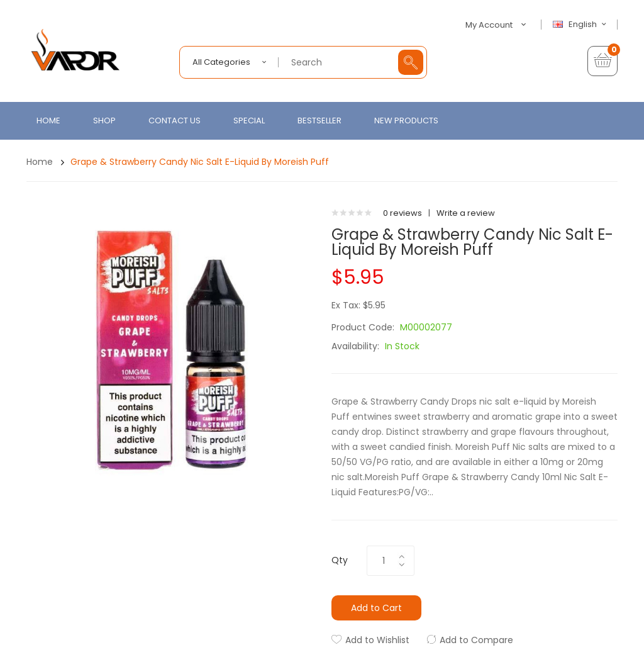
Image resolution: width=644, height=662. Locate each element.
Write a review (466, 213)
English (581, 25)
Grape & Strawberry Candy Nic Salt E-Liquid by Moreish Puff (200, 162)
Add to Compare (476, 640)
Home (40, 162)
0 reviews (402, 213)
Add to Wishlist (377, 640)
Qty (340, 560)
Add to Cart (376, 608)
